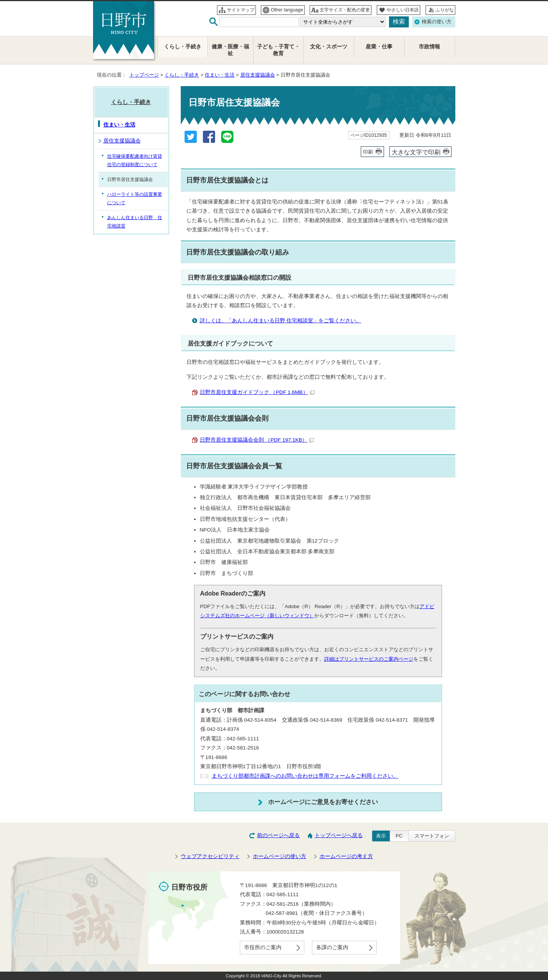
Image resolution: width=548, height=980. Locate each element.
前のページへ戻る (278, 835)
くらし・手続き (182, 75)
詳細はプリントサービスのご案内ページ (369, 659)
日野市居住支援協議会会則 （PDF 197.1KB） (257, 440)
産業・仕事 (379, 47)
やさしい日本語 (403, 10)
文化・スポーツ (329, 47)
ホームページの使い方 (280, 856)
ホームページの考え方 (346, 856)
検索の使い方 (437, 22)
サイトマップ (241, 10)
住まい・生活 (220, 75)
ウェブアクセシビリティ (210, 856)
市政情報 (429, 47)
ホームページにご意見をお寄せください (323, 802)
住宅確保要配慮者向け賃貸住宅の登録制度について (135, 160)
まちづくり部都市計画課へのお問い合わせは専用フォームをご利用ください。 (305, 776)
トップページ (144, 75)
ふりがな (445, 10)
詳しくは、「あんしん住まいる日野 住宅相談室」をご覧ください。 (281, 321)
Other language (287, 10)
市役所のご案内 (263, 947)
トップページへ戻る (339, 835)
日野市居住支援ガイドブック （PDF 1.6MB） (257, 392)
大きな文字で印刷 (416, 152)
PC (399, 836)
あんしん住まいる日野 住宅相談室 (135, 222)
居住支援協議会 (258, 75)
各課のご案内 (332, 947)
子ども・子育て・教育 (278, 50)
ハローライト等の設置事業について (135, 199)
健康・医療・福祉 (230, 50)
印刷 (368, 152)
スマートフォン (432, 836)
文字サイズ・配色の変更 (345, 10)
